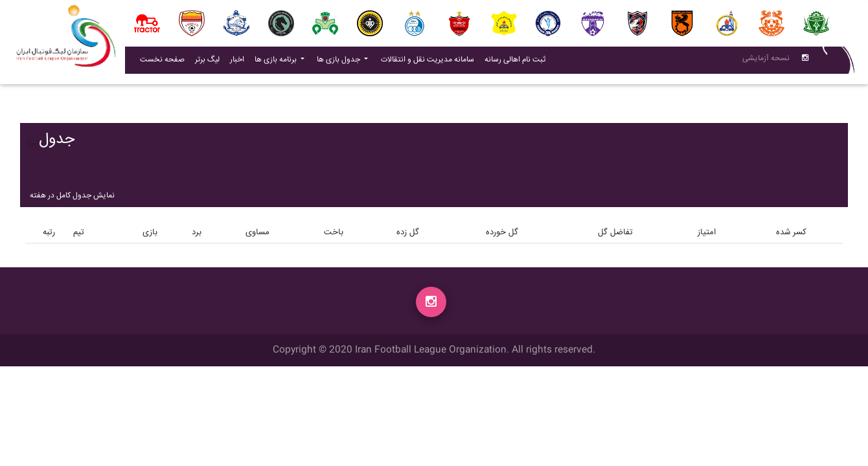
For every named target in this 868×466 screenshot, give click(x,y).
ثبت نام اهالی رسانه (518, 62)
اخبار (240, 62)
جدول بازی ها (339, 62)
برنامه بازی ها (277, 62)
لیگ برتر (207, 62)
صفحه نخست (162, 62)
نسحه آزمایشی (766, 61)
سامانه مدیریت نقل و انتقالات (430, 62)
